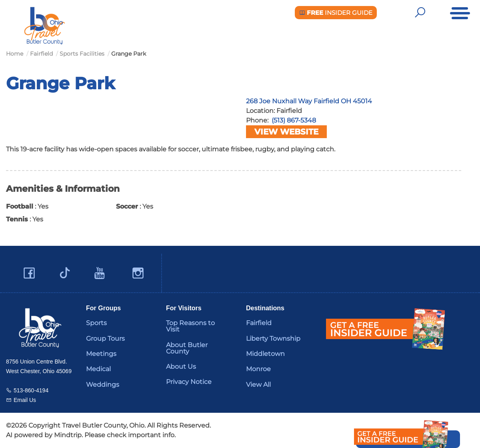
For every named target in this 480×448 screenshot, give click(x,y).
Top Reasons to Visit (190, 326)
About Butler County (187, 348)
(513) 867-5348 (294, 120)
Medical (98, 369)
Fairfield (259, 323)
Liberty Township (273, 339)
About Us (181, 367)
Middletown (265, 354)
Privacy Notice (189, 382)
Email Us (25, 400)
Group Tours (105, 339)
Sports (96, 323)
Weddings (103, 385)
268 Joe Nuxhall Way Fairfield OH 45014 (309, 101)
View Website (286, 132)
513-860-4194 (31, 390)
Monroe (258, 369)
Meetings (101, 354)
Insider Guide (336, 13)
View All (258, 385)
